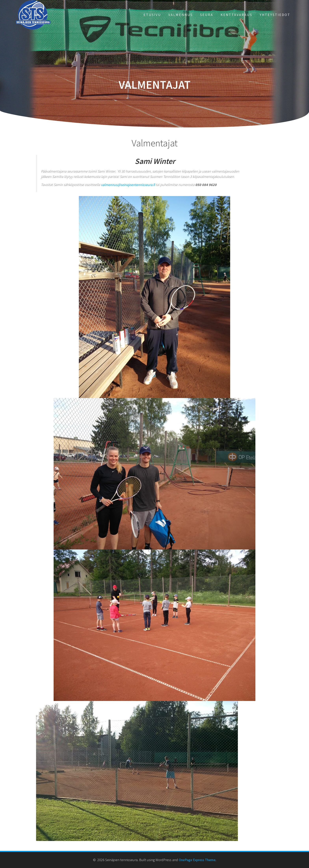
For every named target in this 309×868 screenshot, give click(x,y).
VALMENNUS (181, 15)
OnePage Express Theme (197, 860)
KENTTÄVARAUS (236, 15)
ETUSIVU (152, 15)
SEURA (207, 15)
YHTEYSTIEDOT (275, 15)
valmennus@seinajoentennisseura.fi (128, 185)
